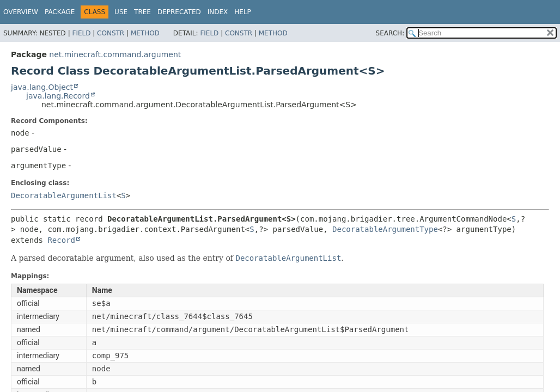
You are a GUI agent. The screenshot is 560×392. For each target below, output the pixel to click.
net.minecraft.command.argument (115, 54)
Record (61, 240)
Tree (142, 12)
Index (218, 12)
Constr (111, 33)
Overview (21, 12)
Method (145, 33)
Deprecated (179, 12)
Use (121, 12)
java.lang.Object (42, 87)
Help (243, 12)
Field (81, 33)
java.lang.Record (58, 96)
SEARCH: (390, 33)
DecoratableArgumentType (385, 229)
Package (60, 12)
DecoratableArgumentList (64, 195)
